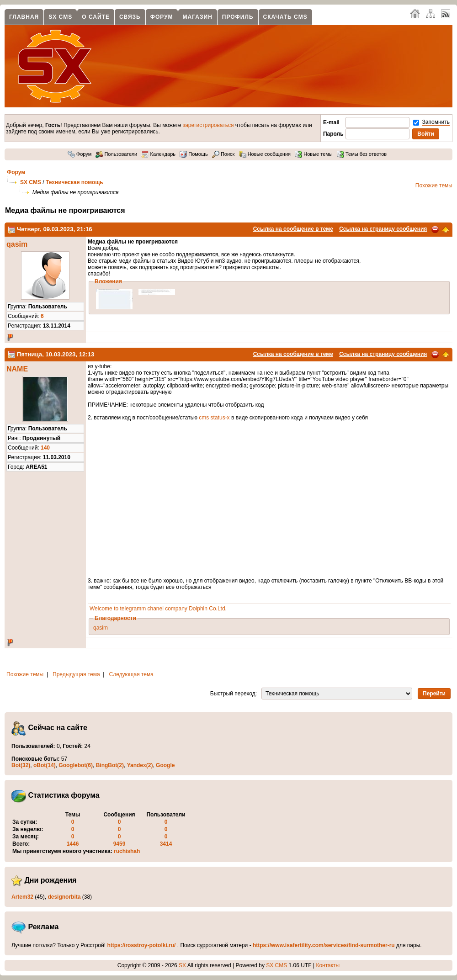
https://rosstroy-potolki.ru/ (141, 945)
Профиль (238, 17)
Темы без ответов (362, 154)
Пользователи (116, 154)
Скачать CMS (285, 17)
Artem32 (22, 897)
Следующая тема (131, 674)
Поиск (223, 154)
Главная (24, 17)
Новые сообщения (265, 154)
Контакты (328, 965)
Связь (130, 17)
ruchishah (127, 851)
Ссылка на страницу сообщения (383, 229)
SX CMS (60, 17)
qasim (17, 244)
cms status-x (214, 418)
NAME (17, 369)
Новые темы (314, 154)
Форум (162, 17)
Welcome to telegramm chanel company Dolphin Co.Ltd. (158, 609)
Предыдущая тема (76, 674)
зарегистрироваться (208, 125)
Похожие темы (434, 185)
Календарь (158, 154)
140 (45, 448)
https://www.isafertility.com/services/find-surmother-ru (324, 945)
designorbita (64, 897)
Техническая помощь (74, 182)
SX (182, 965)
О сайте (96, 17)
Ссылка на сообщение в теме (293, 229)
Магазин (198, 17)
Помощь (194, 154)
